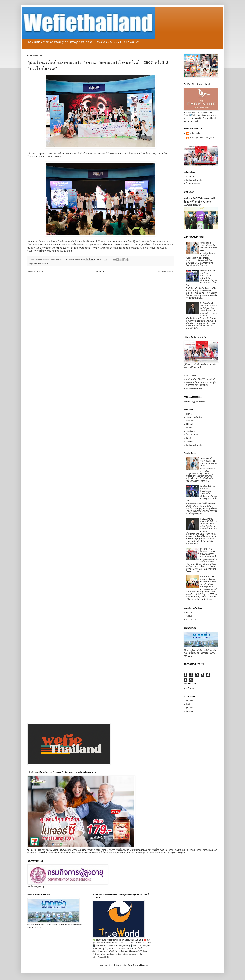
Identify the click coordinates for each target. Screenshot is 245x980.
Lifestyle (190, 424)
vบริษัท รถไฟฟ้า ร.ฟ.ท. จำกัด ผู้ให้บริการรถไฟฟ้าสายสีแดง (201, 384)
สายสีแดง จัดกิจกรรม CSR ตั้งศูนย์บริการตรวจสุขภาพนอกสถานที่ (208, 553)
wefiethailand (192, 376)
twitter (189, 704)
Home (189, 414)
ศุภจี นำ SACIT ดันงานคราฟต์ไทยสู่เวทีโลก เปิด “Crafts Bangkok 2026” (200, 202)
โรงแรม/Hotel (192, 435)
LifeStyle (190, 438)
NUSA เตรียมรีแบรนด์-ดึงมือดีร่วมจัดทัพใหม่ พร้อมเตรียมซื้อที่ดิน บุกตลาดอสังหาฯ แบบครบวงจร (209, 309)
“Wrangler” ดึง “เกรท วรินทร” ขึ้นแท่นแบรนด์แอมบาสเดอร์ (209, 246)
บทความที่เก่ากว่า (165, 272)
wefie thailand (196, 133)
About (189, 616)
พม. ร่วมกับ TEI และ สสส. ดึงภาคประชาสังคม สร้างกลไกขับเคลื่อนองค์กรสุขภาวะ (208, 582)
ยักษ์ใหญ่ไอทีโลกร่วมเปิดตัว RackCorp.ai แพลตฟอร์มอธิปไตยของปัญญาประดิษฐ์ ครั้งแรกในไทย (202, 278)
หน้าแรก (100, 272)
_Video (189, 442)
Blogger (144, 965)
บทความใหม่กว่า (36, 272)
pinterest (190, 708)
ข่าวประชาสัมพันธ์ (41, 264)
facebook (190, 701)
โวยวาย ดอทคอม (194, 183)
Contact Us (191, 619)
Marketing (191, 428)
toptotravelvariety (194, 180)
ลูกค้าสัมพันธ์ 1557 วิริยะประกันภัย (201, 379)
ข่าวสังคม (191, 431)
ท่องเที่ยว (190, 421)
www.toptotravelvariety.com (202, 138)
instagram (191, 711)
